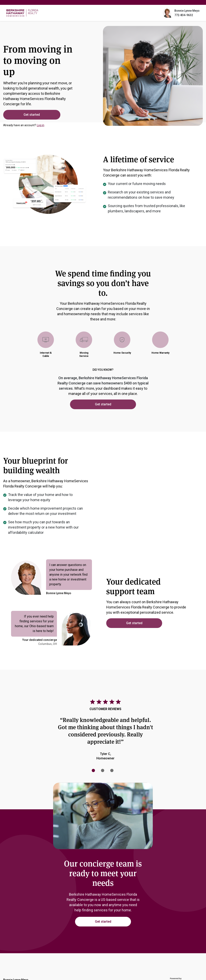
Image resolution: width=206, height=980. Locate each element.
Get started (31, 115)
